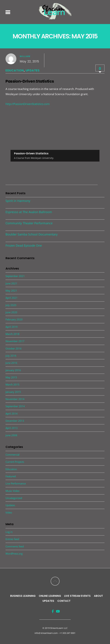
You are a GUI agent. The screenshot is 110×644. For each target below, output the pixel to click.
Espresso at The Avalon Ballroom (29, 212)
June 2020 (11, 312)
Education (15, 70)
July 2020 (11, 305)
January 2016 (13, 370)
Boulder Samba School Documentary (32, 234)
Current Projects (15, 462)
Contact (64, 601)
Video (9, 512)
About (98, 596)
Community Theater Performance (29, 223)
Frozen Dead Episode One (24, 245)
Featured (11, 476)
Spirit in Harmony (18, 201)
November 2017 (15, 341)
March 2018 (12, 334)
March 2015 (12, 384)
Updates (33, 70)
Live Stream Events (77, 596)
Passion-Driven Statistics (30, 81)
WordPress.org (14, 554)
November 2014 (15, 399)
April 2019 (12, 327)
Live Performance (16, 483)
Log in (9, 532)
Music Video (12, 491)
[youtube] (57, 610)
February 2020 (14, 319)
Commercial (12, 455)
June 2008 (11, 435)
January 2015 (13, 392)
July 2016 (11, 356)
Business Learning (23, 596)
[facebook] (52, 610)
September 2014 (15, 406)
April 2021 (12, 298)
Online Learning (50, 596)
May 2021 (11, 291)
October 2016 (14, 348)
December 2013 (15, 421)
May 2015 (11, 377)
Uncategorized (14, 498)
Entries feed (12, 539)
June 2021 (11, 283)
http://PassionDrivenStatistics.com (28, 104)
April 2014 (12, 414)
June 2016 (11, 363)
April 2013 (12, 428)
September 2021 (15, 276)
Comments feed (15, 546)
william (25, 56)
